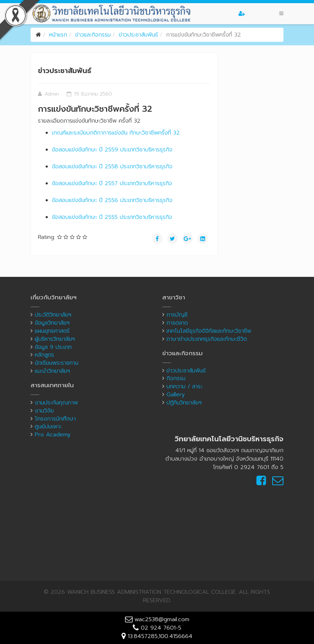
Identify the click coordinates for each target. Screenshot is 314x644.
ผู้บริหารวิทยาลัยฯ (55, 339)
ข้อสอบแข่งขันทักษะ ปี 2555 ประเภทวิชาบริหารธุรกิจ (112, 217)
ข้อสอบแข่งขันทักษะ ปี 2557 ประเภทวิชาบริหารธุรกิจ (112, 183)
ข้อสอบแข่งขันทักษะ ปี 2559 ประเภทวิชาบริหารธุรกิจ (112, 150)
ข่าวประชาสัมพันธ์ (138, 35)
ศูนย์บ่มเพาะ (48, 427)
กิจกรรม (176, 378)
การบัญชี (177, 315)
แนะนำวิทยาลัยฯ (52, 371)
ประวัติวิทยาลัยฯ (53, 315)
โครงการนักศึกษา (55, 419)
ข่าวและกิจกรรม (93, 35)
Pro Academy (53, 435)
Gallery (176, 395)
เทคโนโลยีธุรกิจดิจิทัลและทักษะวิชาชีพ (209, 331)
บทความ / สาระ (184, 386)
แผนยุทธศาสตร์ (52, 331)
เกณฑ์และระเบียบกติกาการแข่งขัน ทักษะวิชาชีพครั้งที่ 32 (116, 133)
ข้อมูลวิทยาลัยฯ (52, 323)
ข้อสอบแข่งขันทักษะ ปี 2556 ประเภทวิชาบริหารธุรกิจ (112, 200)
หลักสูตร (44, 355)
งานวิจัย (44, 411)
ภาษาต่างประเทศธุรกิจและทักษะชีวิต (207, 339)
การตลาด (177, 323)
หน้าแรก (58, 35)
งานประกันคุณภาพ (56, 403)
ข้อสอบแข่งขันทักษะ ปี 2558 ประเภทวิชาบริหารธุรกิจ (112, 167)
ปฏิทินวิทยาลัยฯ (184, 403)
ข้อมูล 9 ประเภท (53, 347)
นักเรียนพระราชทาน (57, 363)
